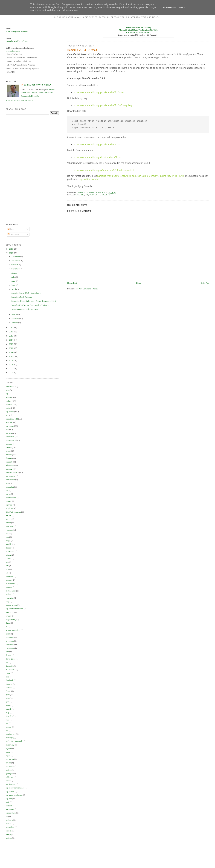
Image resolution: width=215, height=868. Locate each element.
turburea (9, 820)
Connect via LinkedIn (30, 96)
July (13, 277)
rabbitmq (10, 777)
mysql (8, 748)
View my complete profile (19, 100)
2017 (11, 328)
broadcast (10, 641)
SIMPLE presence (13, 512)
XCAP (9, 515)
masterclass (11, 584)
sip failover (10, 784)
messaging (10, 738)
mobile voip (11, 591)
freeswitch (10, 437)
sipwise (9, 505)
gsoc (8, 695)
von (7, 483)
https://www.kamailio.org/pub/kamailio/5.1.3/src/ (99, 92)
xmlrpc (9, 838)
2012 (11, 348)
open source (11, 440)
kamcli (9, 709)
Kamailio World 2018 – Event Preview (27, 293)
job (7, 573)
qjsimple (9, 773)
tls (7, 816)
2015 (11, 336)
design (9, 655)
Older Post (205, 283)
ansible (9, 544)
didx (8, 662)
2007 (11, 369)
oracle (8, 763)
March (14, 314)
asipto (8, 397)
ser (7, 415)
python (9, 770)
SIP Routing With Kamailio (17, 32)
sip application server (15, 609)
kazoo (8, 523)
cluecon (9, 444)
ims (7, 430)
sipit (8, 802)
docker (9, 548)
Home (139, 283)
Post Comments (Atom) (88, 289)
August (15, 273)
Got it (182, 7)
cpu (7, 652)
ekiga (8, 673)
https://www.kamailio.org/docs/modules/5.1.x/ (97, 157)
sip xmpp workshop (14, 795)
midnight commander (15, 741)
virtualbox (10, 827)
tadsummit (10, 809)
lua (7, 723)
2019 (11, 249)
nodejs (9, 594)
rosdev (9, 501)
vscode (9, 831)
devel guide (11, 659)
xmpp (8, 541)
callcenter (10, 644)
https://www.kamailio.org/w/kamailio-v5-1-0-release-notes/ (104, 170)
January (15, 323)
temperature (11, 813)
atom (8, 634)
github (8, 519)
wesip (8, 834)
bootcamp (10, 637)
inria (8, 698)
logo (8, 720)
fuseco (9, 558)
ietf (7, 566)
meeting (9, 587)
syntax (9, 616)
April (14, 289)
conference (10, 480)
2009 (11, 360)
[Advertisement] (18, 169)
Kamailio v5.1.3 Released (21, 297)
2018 (11, 253)
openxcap (10, 759)
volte (98, 195)
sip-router (10, 412)
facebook (10, 680)
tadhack (9, 806)
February (15, 318)
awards (9, 455)
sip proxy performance (15, 788)
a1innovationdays (13, 630)
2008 (11, 364)
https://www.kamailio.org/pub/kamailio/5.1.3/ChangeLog (103, 105)
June (14, 281)
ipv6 (8, 702)
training (9, 469)
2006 (11, 373)
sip (87, 195)
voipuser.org (11, 619)
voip (92, 195)
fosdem (9, 458)
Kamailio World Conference (17, 41)
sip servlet (10, 791)
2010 (11, 356)
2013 (11, 344)
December (16, 256)
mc (7, 730)
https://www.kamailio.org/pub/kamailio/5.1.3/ (97, 144)
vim (7, 533)
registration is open (88, 179)
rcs (7, 490)
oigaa (8, 755)
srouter (9, 447)
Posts (11, 229)
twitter (9, 824)
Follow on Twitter (46, 93)
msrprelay (10, 745)
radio (8, 781)
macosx (9, 580)
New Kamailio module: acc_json (24, 309)
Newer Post (72, 283)
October (15, 265)
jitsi (7, 569)
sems (8, 451)
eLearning (10, 551)
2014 (11, 340)
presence (9, 766)
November (16, 261)
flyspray (9, 684)
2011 (11, 352)
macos (8, 727)
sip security (11, 476)
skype (8, 494)
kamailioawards (12, 473)
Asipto (34, 93)
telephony (10, 465)
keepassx (10, 576)
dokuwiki (10, 666)
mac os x (9, 526)
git (7, 562)
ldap (8, 712)
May (14, 285)
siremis (9, 433)
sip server (10, 426)
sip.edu (9, 798)
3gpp (8, 623)
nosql (8, 752)
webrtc (106, 195)
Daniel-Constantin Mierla (38, 85)
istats (8, 705)
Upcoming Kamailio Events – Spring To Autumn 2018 (33, 301)
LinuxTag (10, 487)
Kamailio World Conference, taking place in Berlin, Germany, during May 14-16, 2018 (140, 176)
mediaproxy (11, 734)
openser (9, 404)
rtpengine (10, 598)
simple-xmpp (11, 605)
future (8, 691)
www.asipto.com (13, 51)
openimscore (11, 498)
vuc (7, 537)
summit (9, 462)
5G (7, 627)
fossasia (9, 687)
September (16, 269)
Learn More (170, 7)
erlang (8, 555)
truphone (9, 508)
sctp (7, 601)
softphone (10, 612)
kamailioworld (12, 419)
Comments (13, 234)
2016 (11, 332)
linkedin (9, 716)
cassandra (10, 648)
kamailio (80, 195)
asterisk (9, 422)
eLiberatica (10, 670)
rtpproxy (9, 530)
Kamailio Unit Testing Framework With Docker (31, 305)
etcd (8, 677)
